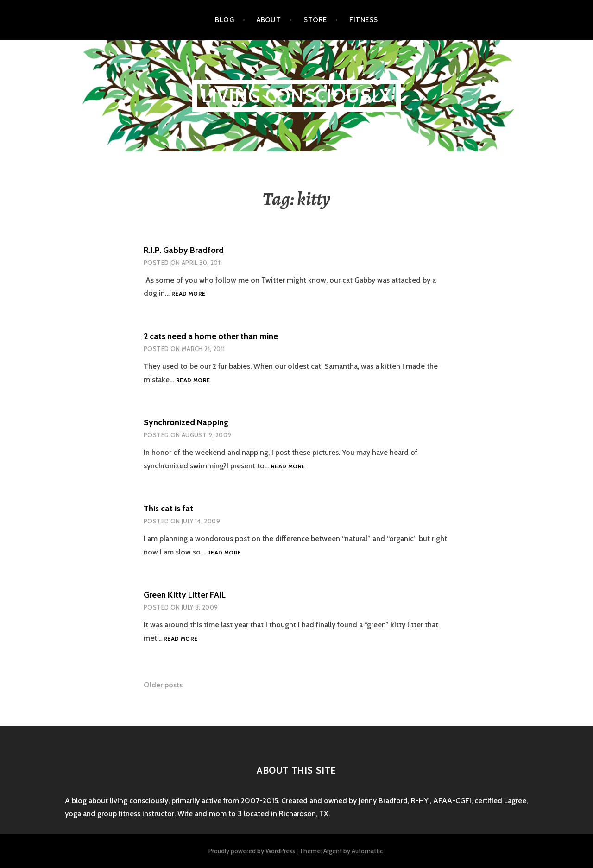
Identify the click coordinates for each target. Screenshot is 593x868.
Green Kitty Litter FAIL (185, 595)
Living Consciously (297, 96)
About (269, 20)
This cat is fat (168, 509)
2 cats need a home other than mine (211, 336)
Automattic (367, 851)
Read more (188, 294)
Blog (224, 20)
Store (315, 20)
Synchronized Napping (186, 422)
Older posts (163, 685)
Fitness (363, 20)
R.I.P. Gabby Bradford (184, 250)
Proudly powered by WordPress (252, 851)
